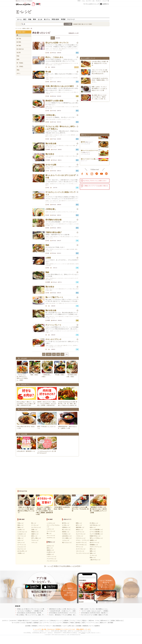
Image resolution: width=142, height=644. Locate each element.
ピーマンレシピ (22, 545)
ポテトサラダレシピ (81, 545)
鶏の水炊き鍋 (51, 144)
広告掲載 (78, 626)
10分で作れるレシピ (95, 525)
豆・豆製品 (20, 66)
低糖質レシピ (93, 540)
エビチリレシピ (80, 532)
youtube (102, 174)
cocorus (23, 623)
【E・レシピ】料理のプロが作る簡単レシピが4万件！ (63, 566)
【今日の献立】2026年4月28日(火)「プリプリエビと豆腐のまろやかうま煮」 (71, 613)
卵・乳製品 (20, 63)
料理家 (63, 19)
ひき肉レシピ (21, 530)
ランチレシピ (93, 555)
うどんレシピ (66, 540)
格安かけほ (119, 621)
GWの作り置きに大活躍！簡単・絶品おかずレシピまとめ (100, 63)
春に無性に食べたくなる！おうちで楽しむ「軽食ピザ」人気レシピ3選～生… (99, 97)
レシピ (53, 623)
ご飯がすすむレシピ (95, 560)
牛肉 (20, 39)
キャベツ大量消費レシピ (96, 530)
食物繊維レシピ (94, 545)
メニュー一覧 (106, 1)
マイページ (71, 19)
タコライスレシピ (81, 549)
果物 (18, 70)
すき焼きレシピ (66, 534)
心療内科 (66, 621)
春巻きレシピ (79, 530)
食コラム (47, 19)
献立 (25, 19)
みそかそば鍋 (51, 165)
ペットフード (90, 623)
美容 (83, 623)
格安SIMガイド (105, 621)
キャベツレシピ (22, 536)
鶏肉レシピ (21, 527)
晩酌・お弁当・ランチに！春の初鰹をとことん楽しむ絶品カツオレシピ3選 (99, 89)
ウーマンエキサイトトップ (91, 4)
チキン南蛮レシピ (67, 538)
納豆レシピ (34, 536)
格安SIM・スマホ (94, 621)
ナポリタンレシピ (81, 538)
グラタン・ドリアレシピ (82, 540)
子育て (79, 1)
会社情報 (28, 626)
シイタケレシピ (51, 523)
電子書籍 (111, 623)
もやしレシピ (21, 542)
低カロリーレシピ (94, 542)
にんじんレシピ (22, 547)
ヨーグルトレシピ (36, 527)
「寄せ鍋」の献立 (59, 375)
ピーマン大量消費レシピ (96, 532)
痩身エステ (103, 623)
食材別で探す (21, 32)
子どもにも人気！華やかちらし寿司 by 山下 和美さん (60, 128)
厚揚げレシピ (35, 532)
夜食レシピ (93, 558)
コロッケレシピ (80, 551)
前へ (53, 38)
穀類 (18, 59)
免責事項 (97, 626)
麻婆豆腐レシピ (80, 527)
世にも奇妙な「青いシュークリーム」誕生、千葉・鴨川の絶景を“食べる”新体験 (40, 615)
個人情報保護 (57, 626)
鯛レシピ (49, 533)
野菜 (18, 56)
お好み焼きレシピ (67, 536)
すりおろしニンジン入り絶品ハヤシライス (61, 193)
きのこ (19, 73)
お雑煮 (48, 258)
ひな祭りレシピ (51, 552)
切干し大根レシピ (36, 538)
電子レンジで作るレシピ (96, 538)
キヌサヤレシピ (51, 538)
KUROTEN (13, 621)
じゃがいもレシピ (22, 532)
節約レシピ (93, 549)
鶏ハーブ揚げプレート (54, 297)
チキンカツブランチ (53, 339)
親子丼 (83, 143)
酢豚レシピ (79, 523)
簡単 (35, 19)
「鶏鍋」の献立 (34, 375)
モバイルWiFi (16, 623)
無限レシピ (93, 551)
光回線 (113, 621)
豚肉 (20, 42)
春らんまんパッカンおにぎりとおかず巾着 (61, 176)
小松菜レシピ (21, 553)
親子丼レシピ (66, 523)
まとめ (40, 19)
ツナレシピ (34, 542)
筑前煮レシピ (66, 532)
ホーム (19, 19)
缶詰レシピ (93, 527)
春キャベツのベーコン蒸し (89, 160)
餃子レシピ (79, 525)
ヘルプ (64, 626)
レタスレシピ (50, 529)
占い (94, 1)
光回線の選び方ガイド (24, 621)
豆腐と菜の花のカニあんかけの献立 (60, 86)
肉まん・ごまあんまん (54, 57)
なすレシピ (21, 540)
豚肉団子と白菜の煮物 (54, 101)
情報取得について (88, 626)
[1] (44, 354)
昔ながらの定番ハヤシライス (57, 43)
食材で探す (78, 24)
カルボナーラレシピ (81, 542)
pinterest (106, 174)
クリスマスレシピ (51, 559)
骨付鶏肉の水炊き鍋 (53, 220)
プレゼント (99, 1)
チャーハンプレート (53, 325)
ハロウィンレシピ (51, 557)
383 (62, 354)
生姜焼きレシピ (66, 527)
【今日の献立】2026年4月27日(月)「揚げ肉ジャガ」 (96, 613)
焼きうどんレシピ (67, 542)
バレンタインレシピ (52, 561)
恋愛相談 (36, 623)
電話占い (85, 621)
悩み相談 (29, 623)
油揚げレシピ (35, 534)
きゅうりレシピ (22, 549)
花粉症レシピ (50, 550)
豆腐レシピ (34, 530)
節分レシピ (50, 548)
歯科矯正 (78, 623)
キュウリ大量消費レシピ (96, 534)
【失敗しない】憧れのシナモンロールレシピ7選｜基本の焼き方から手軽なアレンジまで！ (43, 609)
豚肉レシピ (21, 525)
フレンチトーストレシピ (82, 553)
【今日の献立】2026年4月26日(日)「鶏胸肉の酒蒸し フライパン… (100, 80)
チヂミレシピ (79, 547)
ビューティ (89, 1)
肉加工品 (21, 49)
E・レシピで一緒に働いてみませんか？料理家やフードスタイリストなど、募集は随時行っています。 (63, 629)
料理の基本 (55, 19)
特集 (30, 19)
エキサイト (106, 4)
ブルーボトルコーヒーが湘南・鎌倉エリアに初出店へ (96, 615)
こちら (83, 633)
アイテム (73, 621)
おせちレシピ (50, 546)
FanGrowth (35, 621)
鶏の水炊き (50, 154)
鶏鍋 (47, 245)
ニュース (59, 623)
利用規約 (35, 626)
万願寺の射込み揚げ (53, 232)
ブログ (79, 621)
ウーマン (47, 623)
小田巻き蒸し (51, 115)
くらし (83, 1)
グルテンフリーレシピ (96, 547)
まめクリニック (44, 621)
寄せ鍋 (48, 72)
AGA (97, 623)
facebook (82, 174)
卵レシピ (34, 523)
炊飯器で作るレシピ (95, 536)
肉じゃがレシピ (66, 530)
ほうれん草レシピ (22, 551)
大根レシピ (21, 538)
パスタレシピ (79, 536)
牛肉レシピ (21, 523)
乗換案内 (66, 623)
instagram (92, 174)
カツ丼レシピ (66, 525)
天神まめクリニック (56, 621)
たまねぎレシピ (22, 534)
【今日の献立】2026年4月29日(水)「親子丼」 (29, 613)
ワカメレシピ (35, 540)
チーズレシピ (35, 525)
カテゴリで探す (88, 24)
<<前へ (49, 354)
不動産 (72, 623)
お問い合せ (71, 626)
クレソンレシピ (51, 535)
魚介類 (19, 53)
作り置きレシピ (94, 523)
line (97, 174)
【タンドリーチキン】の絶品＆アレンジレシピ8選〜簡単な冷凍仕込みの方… (100, 72)
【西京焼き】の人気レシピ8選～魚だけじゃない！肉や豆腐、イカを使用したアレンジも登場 (75, 609)
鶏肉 (20, 46)
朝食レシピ (93, 553)
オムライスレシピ (81, 534)
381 (54, 354)
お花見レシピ (50, 554)
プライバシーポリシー (45, 626)
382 (58, 354)
